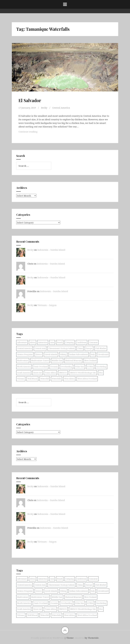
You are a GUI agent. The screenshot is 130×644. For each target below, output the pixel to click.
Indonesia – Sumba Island (51, 250)
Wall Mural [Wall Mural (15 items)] (32, 379)
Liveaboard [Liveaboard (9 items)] (103, 354)
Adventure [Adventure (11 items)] (22, 342)
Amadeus (79, 638)
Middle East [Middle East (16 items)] (57, 360)
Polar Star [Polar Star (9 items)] (80, 366)
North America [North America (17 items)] (24, 366)
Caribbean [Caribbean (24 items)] (82, 342)
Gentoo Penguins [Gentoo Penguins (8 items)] (25, 354)
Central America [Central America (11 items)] (24, 348)
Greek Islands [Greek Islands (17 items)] (51, 354)
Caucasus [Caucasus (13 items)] (93, 342)
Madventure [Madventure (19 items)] (23, 360)
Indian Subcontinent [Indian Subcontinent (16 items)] (79, 354)
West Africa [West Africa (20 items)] (69, 379)
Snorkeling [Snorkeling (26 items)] (101, 366)
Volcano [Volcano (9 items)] (21, 379)
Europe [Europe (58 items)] (89, 348)
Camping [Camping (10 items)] (70, 342)
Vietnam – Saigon (47, 305)
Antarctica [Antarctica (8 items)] (43, 342)
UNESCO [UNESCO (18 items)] (63, 373)
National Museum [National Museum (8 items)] (73, 360)
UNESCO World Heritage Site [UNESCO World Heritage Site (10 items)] (83, 373)
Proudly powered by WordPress (47, 638)
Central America (61, 108)
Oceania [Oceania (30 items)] (54, 366)
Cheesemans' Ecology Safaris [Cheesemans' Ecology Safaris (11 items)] (61, 348)
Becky (44, 108)
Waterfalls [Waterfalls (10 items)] (56, 379)
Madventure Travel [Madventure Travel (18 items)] (40, 360)
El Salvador (30, 100)
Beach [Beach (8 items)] (60, 342)
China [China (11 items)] (80, 348)
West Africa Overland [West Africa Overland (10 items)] (87, 379)
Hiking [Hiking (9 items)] (63, 354)
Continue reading (33, 132)
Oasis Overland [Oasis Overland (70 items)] (41, 366)
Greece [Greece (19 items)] (39, 354)
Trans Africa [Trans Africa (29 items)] (50, 373)
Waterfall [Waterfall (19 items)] (45, 379)
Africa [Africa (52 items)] (32, 342)
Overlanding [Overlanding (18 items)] (66, 366)
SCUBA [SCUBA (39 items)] (90, 366)
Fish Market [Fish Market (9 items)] (101, 348)
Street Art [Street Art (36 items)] (38, 373)
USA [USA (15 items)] (101, 373)
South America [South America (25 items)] (24, 373)
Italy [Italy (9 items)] (93, 354)
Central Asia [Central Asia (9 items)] (40, 348)
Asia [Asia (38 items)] (52, 342)
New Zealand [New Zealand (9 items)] (90, 360)
